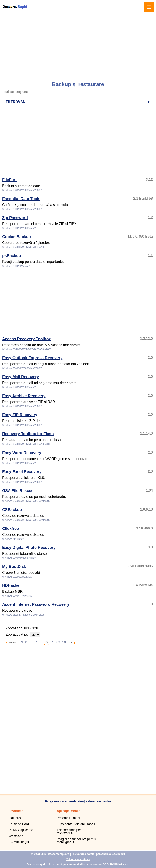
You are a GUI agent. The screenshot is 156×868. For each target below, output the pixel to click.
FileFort (9, 180)
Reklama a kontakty (78, 859)
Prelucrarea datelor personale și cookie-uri (98, 854)
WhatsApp (16, 836)
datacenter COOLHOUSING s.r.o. (109, 865)
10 (64, 642)
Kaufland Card (19, 824)
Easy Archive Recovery (24, 396)
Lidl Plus (15, 818)
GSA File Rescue (18, 491)
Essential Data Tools (21, 199)
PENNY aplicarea (21, 830)
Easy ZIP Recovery (20, 415)
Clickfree (10, 529)
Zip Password (15, 218)
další (70, 642)
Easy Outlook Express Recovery (32, 358)
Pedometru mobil (69, 818)
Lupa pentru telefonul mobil (76, 824)
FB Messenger (19, 842)
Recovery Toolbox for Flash (28, 434)
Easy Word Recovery (22, 453)
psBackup (12, 256)
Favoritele (16, 811)
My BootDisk (14, 567)
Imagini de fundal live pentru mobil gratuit (76, 841)
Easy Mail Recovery (21, 377)
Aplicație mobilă (68, 811)
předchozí (14, 642)
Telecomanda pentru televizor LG (71, 831)
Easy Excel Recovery (22, 472)
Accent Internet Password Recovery (36, 604)
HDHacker (12, 585)
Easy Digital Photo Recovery (29, 548)
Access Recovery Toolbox (27, 339)
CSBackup (12, 510)
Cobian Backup (16, 237)
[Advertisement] (79, 46)
